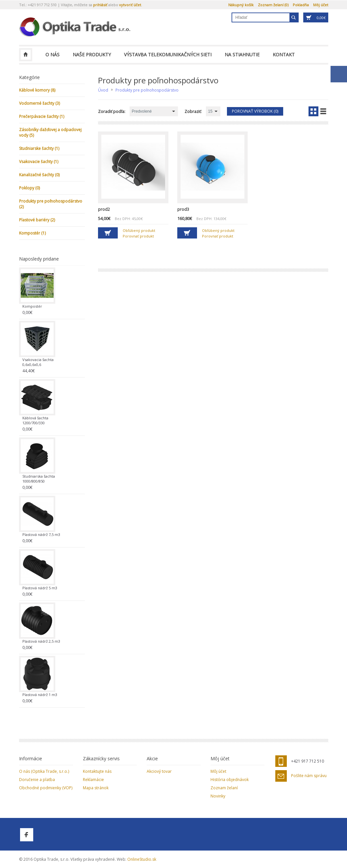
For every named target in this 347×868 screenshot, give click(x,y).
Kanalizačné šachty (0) (39, 175)
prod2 (104, 209)
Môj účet (321, 5)
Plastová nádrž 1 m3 (40, 695)
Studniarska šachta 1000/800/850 (39, 479)
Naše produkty (92, 55)
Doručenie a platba (37, 780)
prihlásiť (100, 5)
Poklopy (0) (29, 188)
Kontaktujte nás (97, 771)
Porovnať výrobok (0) (255, 111)
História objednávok (230, 780)
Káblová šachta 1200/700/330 (35, 420)
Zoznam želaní (224, 788)
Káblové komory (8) (37, 90)
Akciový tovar (159, 771)
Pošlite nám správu (309, 776)
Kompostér (32, 306)
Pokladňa (301, 5)
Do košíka (108, 233)
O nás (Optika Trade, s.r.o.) (44, 771)
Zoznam (323, 111)
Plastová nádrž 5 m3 (40, 588)
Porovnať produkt (138, 236)
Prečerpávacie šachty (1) (42, 116)
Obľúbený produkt (139, 230)
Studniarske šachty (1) (39, 148)
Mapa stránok (96, 788)
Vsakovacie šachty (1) (39, 162)
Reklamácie (93, 780)
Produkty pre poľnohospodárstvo (147, 90)
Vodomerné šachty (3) (39, 103)
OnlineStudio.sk (142, 859)
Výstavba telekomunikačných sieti (168, 55)
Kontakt (284, 55)
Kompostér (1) (32, 233)
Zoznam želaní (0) (273, 5)
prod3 (183, 209)
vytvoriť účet (130, 5)
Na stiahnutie (242, 55)
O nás (52, 55)
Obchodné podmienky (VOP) (46, 788)
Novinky (218, 796)
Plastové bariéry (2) (37, 220)
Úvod (103, 90)
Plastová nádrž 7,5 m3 (41, 534)
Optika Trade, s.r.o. (26, 55)
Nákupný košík (241, 5)
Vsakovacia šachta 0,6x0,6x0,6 (38, 362)
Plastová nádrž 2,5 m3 (41, 641)
